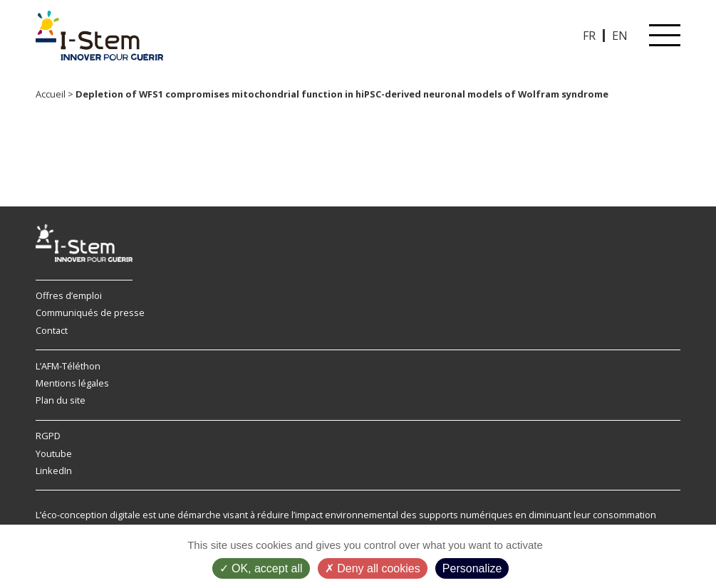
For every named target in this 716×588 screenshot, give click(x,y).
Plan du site (61, 400)
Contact (52, 330)
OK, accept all (261, 568)
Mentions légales (72, 383)
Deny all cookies (373, 568)
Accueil (51, 94)
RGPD (48, 436)
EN (620, 36)
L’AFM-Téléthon (68, 366)
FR (589, 36)
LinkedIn (54, 471)
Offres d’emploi (69, 295)
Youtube (54, 453)
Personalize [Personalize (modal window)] (472, 568)
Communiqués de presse (90, 313)
